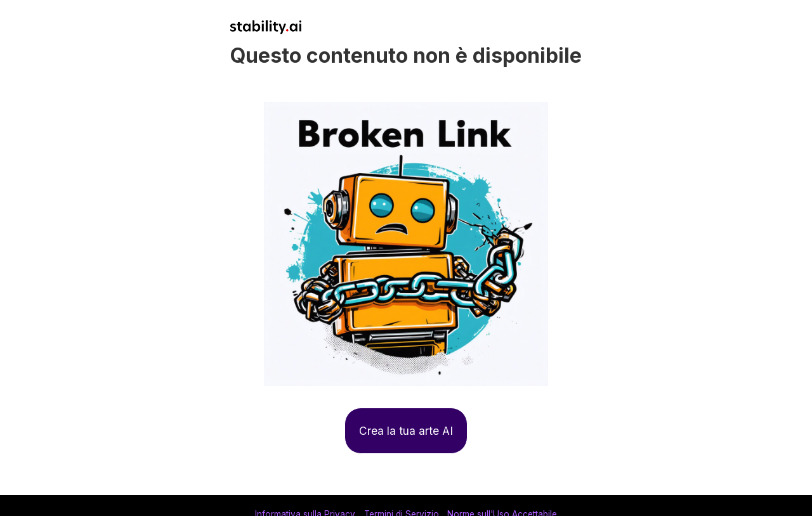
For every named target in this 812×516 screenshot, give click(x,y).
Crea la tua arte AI (406, 431)
